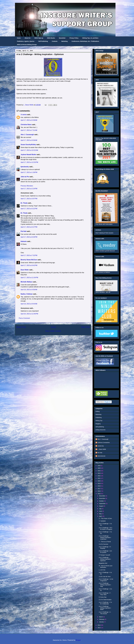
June (101, 511)
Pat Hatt (23, 231)
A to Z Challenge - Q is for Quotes (105, 552)
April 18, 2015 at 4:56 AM (29, 290)
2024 (99, 471)
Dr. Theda (24, 203)
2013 (99, 628)
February (102, 619)
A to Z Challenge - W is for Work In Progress (105, 529)
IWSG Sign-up (39, 38)
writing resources (100, 430)
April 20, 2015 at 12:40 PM (29, 314)
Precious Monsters (27, 186)
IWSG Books (51, 38)
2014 (99, 625)
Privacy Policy (74, 38)
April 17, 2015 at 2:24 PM (29, 189)
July (100, 509)
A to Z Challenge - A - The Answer (105, 613)
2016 (99, 491)
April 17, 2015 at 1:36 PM (29, 172)
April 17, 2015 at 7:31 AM (29, 130)
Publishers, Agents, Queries (26, 41)
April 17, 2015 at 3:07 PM (29, 199)
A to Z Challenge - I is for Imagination (106, 580)
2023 (99, 473)
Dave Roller (25, 270)
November (102, 498)
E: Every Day (103, 597)
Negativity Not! (103, 563)
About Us (28, 38)
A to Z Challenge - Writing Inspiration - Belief (105, 608)
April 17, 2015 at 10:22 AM (29, 150)
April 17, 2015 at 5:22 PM (29, 209)
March (101, 617)
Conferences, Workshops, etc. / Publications (85, 41)
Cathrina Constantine (104, 443)
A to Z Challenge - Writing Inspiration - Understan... (105, 538)
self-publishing (100, 427)
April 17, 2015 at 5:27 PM (29, 227)
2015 (99, 494)
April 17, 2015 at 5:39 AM (29, 120)
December (102, 496)
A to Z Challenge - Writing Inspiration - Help (105, 585)
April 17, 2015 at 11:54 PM (29, 278)
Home (19, 38)
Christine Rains (26, 125)
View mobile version (53, 331)
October (102, 501)
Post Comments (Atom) (58, 338)
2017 (99, 489)
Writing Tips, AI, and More (90, 38)
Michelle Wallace (27, 282)
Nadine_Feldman (27, 294)
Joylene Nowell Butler (28, 155)
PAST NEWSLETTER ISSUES (104, 233)
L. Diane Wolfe (102, 449)
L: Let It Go (102, 570)
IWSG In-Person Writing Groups (27, 45)
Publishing (99, 418)
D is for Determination (105, 600)
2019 (99, 483)
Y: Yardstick (102, 521)
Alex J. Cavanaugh (27, 135)
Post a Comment (24, 318)
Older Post (85, 327)
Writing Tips (99, 421)
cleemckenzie (101, 456)
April (101, 516)
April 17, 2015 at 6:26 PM (29, 237)
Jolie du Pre (25, 177)
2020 (99, 481)
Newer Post (21, 327)
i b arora (24, 115)
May (100, 514)
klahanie (24, 241)
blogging (98, 424)
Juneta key (101, 446)
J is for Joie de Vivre (105, 577)
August (101, 506)
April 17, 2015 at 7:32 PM (29, 255)
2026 (99, 466)
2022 (99, 476)
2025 (99, 468)
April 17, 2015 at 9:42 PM (29, 265)
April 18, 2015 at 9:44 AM (29, 304)
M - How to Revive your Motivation (106, 567)
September (102, 504)
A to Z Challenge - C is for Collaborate (105, 603)
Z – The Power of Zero (105, 518)
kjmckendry (25, 167)
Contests (55, 41)
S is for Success (103, 544)
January (102, 622)
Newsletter (62, 38)
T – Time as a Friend (105, 542)
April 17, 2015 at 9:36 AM (29, 140)
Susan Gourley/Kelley (28, 145)
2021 (99, 478)
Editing (98, 411)
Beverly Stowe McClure (29, 260)
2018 (99, 486)
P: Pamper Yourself (104, 555)
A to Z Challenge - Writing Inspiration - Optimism (105, 559)
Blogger (78, 640)
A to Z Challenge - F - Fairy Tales (105, 594)
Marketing (64, 41)
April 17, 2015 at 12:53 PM (29, 162)
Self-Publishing (43, 41)
